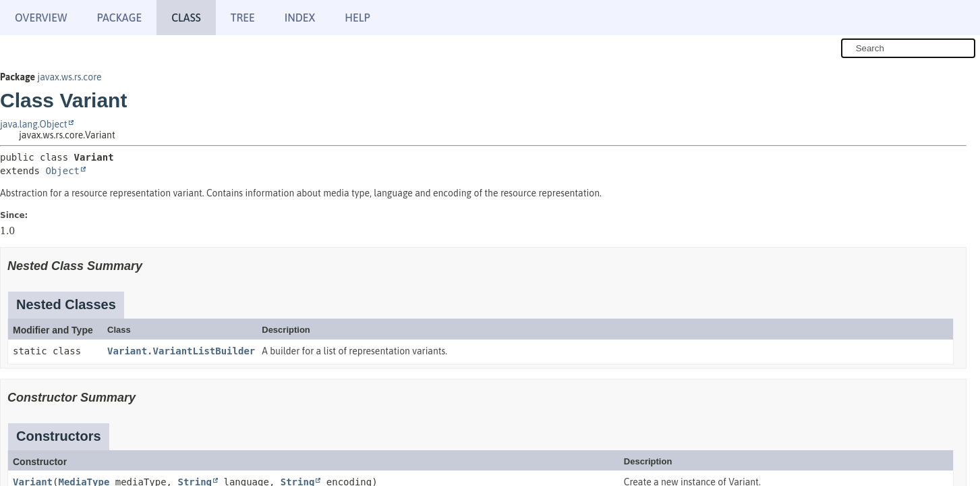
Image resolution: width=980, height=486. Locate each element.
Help (357, 18)
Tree (243, 18)
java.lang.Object (34, 124)
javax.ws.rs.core (69, 77)
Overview (41, 18)
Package (119, 18)
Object (62, 171)
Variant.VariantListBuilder (181, 351)
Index (300, 18)
